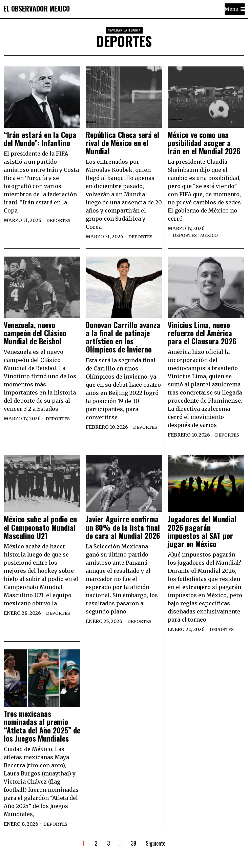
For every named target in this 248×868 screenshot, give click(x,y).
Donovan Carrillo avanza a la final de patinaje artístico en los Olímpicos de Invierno (123, 337)
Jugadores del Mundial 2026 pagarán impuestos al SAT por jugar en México (202, 531)
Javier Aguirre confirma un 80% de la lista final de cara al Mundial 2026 (123, 527)
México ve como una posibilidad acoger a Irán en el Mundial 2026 (204, 143)
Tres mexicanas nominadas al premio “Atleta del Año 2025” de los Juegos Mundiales (42, 726)
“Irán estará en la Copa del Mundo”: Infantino (40, 139)
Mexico (213, 235)
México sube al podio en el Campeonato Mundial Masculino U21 (40, 527)
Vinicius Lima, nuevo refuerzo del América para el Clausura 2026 (202, 333)
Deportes (60, 220)
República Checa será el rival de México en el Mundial (122, 143)
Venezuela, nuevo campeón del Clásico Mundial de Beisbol (35, 333)
